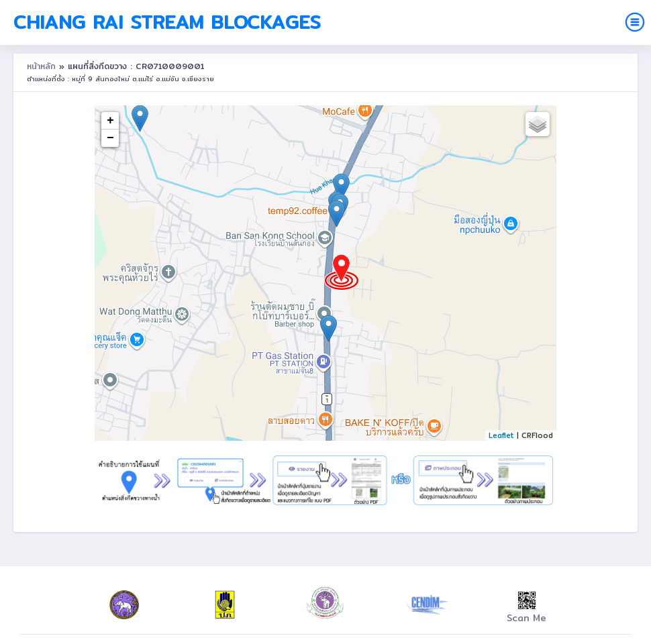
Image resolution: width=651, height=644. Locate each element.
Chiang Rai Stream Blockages (167, 22)
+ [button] (110, 121)
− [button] (110, 138)
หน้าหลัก (43, 66)
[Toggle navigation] (635, 22)
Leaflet (501, 435)
